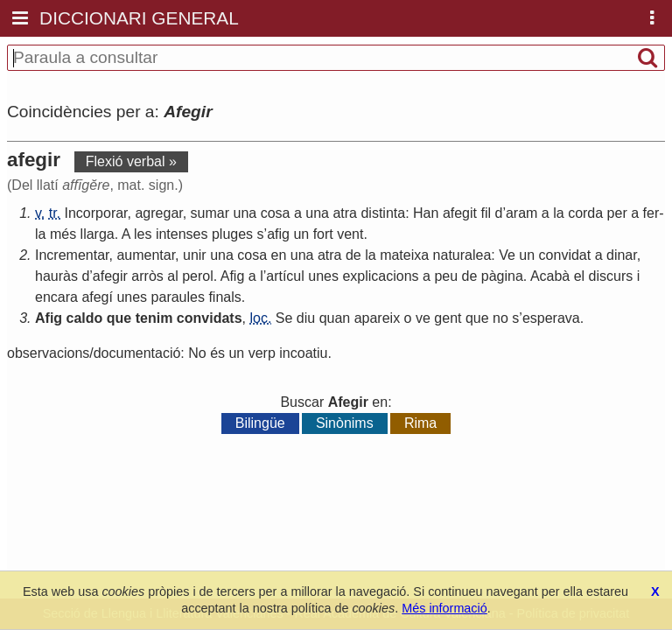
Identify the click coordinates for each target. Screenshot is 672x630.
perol (198, 276)
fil (486, 213)
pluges (232, 234)
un (301, 234)
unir (195, 255)
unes (323, 276)
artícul (285, 276)
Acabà (550, 276)
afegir (110, 276)
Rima (420, 423)
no (500, 318)
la (558, 213)
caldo (85, 318)
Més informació (444, 608)
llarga (98, 234)
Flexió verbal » (131, 161)
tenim (154, 318)
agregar (158, 213)
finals (224, 297)
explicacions (380, 276)
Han (426, 213)
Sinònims (345, 423)
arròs (147, 276)
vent (350, 234)
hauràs (56, 276)
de (353, 255)
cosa (276, 213)
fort (323, 234)
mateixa (404, 255)
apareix (377, 318)
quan (335, 318)
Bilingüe (260, 423)
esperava (551, 318)
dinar (622, 255)
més (63, 234)
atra (345, 213)
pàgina (502, 276)
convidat (565, 255)
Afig (233, 276)
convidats (210, 318)
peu (446, 276)
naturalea (462, 255)
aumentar (146, 255)
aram (521, 213)
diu (306, 318)
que (119, 318)
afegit (460, 213)
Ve (507, 255)
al (172, 276)
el (579, 276)
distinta (383, 213)
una (245, 213)
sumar (210, 213)
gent (448, 318)
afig (278, 234)
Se (284, 318)
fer (651, 213)
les (143, 234)
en (279, 255)
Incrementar (72, 255)
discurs (611, 276)
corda (585, 213)
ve (423, 318)
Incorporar (96, 213)
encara (56, 297)
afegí (97, 297)
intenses (182, 234)
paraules (178, 297)
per (617, 213)
